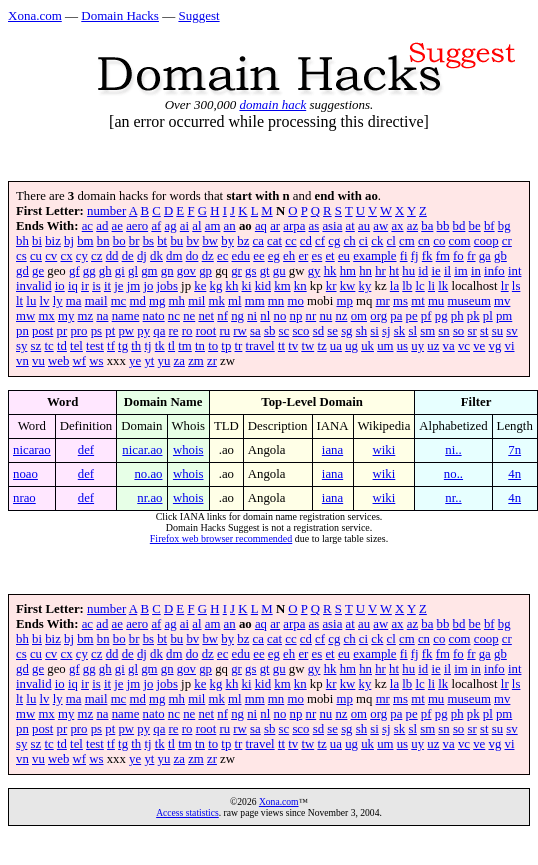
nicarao (32, 450)
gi (120, 271)
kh (232, 286)
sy (21, 346)
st (484, 331)
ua (336, 346)
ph (457, 316)
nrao (24, 498)
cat (274, 241)
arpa (294, 226)
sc (284, 331)
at (350, 226)
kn (300, 286)
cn (424, 241)
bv (192, 241)
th (136, 346)
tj (147, 346)
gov (186, 271)
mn (276, 301)
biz (53, 241)
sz (36, 346)
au (364, 226)
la (394, 286)
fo (458, 256)
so (458, 331)
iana (332, 450)
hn (365, 271)
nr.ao (149, 498)
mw (25, 316)
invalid (34, 286)
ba (427, 226)
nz (341, 316)
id (423, 271)
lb (407, 286)
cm (407, 241)
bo (119, 241)
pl (488, 316)
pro (78, 331)
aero (137, 226)
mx (46, 316)
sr (471, 331)
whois (188, 450)
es (317, 256)
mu (436, 301)
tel (76, 346)
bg (504, 226)
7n (514, 450)
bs (148, 241)
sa (255, 331)
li (431, 286)
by (227, 241)
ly (58, 301)
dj (142, 256)
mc (119, 301)
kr (331, 286)
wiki (384, 450)
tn (200, 346)
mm (255, 301)
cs (21, 256)
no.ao (148, 474)
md (137, 301)
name (126, 316)
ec (222, 256)
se (332, 331)
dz (208, 256)
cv (51, 256)
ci (363, 241)
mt (418, 301)
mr (383, 301)
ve (479, 346)
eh (289, 256)
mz (86, 316)
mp (345, 301)
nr (311, 316)
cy (82, 256)
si (374, 331)
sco (300, 331)
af (156, 226)
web (58, 361)
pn (22, 331)
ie (435, 271)
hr (380, 271)
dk (156, 256)
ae (117, 226)
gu (279, 271)
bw (210, 241)
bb (443, 226)
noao (25, 474)
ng (237, 316)
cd (306, 241)
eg (274, 256)
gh (105, 271)
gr (236, 271)
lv (45, 301)
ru (224, 331)
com (460, 241)
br (134, 241)
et (329, 256)
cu (36, 256)
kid (263, 286)
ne (189, 316)
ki (247, 286)
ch (350, 241)
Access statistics (187, 812)
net (206, 316)
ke (200, 286)
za (179, 361)
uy (417, 346)
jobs (167, 286)
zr (212, 361)
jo (148, 286)
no (280, 316)
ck (377, 241)
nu (325, 316)
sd (318, 331)
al (196, 226)
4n (514, 474)
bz (243, 241)
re (174, 331)
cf (320, 241)
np (296, 316)
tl (171, 346)
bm (85, 241)
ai (184, 226)
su (497, 331)
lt (19, 301)
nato (154, 316)
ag (171, 226)
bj (69, 241)
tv (293, 346)
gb (500, 256)
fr (471, 256)
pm (504, 316)
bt (162, 241)
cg (334, 241)
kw (348, 286)
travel (260, 346)
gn (167, 271)
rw (240, 331)
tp (226, 346)
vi (510, 346)
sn (443, 331)
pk (473, 316)
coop (486, 241)
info (494, 271)
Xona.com (35, 15)
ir (85, 286)
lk (443, 286)
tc (48, 346)
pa (396, 316)
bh (22, 241)
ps (96, 331)
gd (22, 271)
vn (22, 361)
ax (397, 226)
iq (73, 286)
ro (187, 331)
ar (275, 226)
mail (96, 301)
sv (511, 331)
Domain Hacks (120, 15)
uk (367, 346)
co (439, 241)
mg (157, 301)
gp (205, 271)
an (230, 226)
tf (111, 346)
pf (426, 316)
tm (185, 346)
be (475, 226)
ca (258, 241)
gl (133, 271)
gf (74, 271)
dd (112, 256)
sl (412, 331)
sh (361, 331)
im (461, 271)
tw (307, 346)
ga (485, 256)
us (402, 346)
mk (216, 301)
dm (174, 256)
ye (135, 361)
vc (464, 346)
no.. (453, 474)
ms (400, 301)
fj (415, 256)
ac (87, 226)
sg (346, 331)
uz (433, 346)
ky (365, 286)
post (42, 331)
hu (408, 271)
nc (174, 316)
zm (196, 361)
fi (404, 256)
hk (330, 271)
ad (102, 226)
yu (164, 361)
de (128, 256)
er (303, 256)
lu (31, 301)
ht (394, 271)
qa (159, 331)
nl (265, 316)
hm (348, 271)
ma (74, 301)
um (385, 346)
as (314, 226)
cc (290, 241)
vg (495, 346)
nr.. (453, 498)
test (95, 346)
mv (502, 301)
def (86, 450)
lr (505, 286)
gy (314, 271)
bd (459, 226)
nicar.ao (142, 450)
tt (281, 346)
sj (386, 331)
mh (177, 301)
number (106, 211)
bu (176, 241)
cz (96, 256)
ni (252, 316)
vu (38, 361)
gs (250, 271)
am (213, 226)
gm (149, 271)
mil (196, 301)
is (96, 286)
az (412, 226)
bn (103, 241)
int (515, 271)
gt (265, 271)
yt (149, 361)
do (192, 256)
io (60, 286)
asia (332, 226)
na (102, 316)
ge (38, 271)
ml (235, 301)
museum (468, 301)
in (476, 271)
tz (321, 346)
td (62, 346)
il (447, 271)
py (143, 331)
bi (37, 241)
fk (427, 256)
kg (216, 286)
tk (160, 346)
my (66, 316)
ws (96, 361)
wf (80, 361)
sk (399, 331)
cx (66, 256)
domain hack (272, 104)
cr (507, 241)
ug (351, 346)
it (107, 286)
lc (419, 286)
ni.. (453, 450)
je (118, 286)
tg (123, 346)
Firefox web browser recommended (221, 538)
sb (269, 331)
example (374, 256)
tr (239, 346)
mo (295, 301)
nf (222, 316)
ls (516, 286)
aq (261, 226)
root (206, 331)
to (213, 346)
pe (412, 316)
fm (443, 256)
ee (258, 256)
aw (380, 226)
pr (62, 331)
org (378, 316)
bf (489, 226)
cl (391, 241)
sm (427, 331)
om (359, 316)
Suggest (198, 15)
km (282, 286)
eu (344, 256)
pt (110, 331)
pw (126, 331)
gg (89, 271)
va (449, 346)
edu (241, 256)
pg (441, 316)
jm (134, 286)
